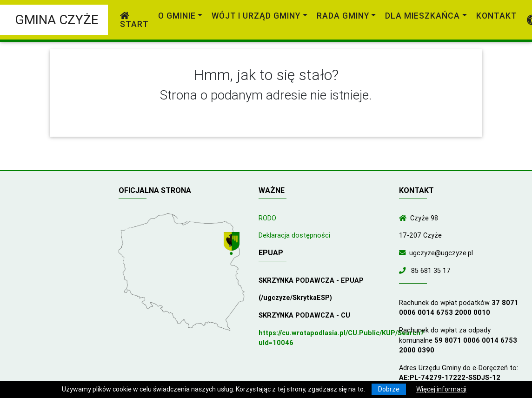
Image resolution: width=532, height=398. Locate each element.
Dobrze (389, 389)
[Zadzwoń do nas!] (404, 271)
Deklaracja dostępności (294, 235)
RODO (267, 218)
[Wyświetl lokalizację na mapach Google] (235, 245)
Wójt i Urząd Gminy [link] (256, 16)
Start (134, 20)
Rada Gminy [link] (343, 16)
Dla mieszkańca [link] (422, 16)
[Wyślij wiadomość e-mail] (404, 253)
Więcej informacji (441, 389)
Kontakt (497, 16)
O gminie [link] (177, 16)
